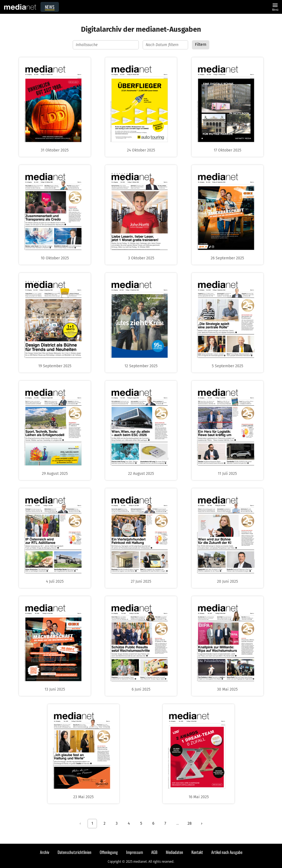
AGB (154, 852)
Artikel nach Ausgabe (227, 852)
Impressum (135, 852)
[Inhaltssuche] (106, 45)
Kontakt (197, 852)
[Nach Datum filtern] (165, 45)
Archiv (45, 852)
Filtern (201, 45)
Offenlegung (109, 852)
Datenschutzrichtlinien (74, 852)
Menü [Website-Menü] (275, 6)
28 (190, 823)
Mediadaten (174, 852)
